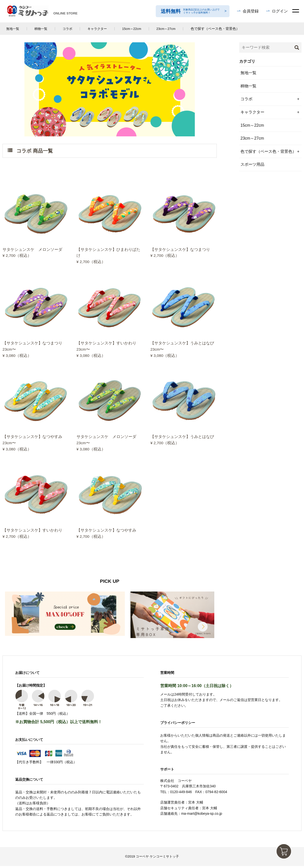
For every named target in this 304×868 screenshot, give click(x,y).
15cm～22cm (132, 29)
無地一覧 (13, 29)
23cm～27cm (166, 29)
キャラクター (97, 29)
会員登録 (251, 11)
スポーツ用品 (252, 164)
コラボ (67, 29)
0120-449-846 (181, 794)
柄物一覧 (41, 29)
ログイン (280, 11)
